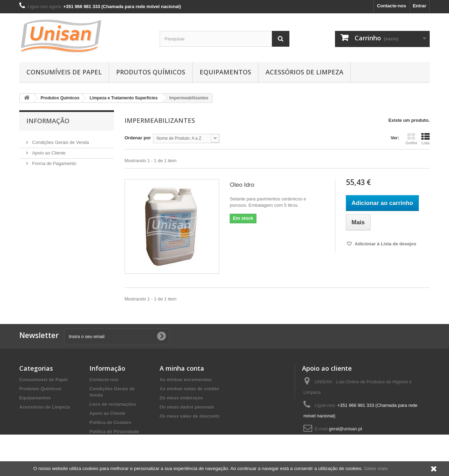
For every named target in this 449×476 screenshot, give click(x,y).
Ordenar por (138, 138)
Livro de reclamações (113, 404)
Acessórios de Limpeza (304, 72)
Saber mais (376, 468)
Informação (48, 121)
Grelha (411, 139)
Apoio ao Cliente (48, 150)
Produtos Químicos (151, 72)
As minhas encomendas (186, 380)
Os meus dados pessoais (187, 407)
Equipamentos (225, 72)
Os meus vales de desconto (190, 416)
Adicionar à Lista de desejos (385, 244)
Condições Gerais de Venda (60, 140)
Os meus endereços (181, 398)
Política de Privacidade (114, 432)
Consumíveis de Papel (64, 72)
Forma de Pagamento (53, 161)
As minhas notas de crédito (189, 389)
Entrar (420, 6)
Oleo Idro (242, 185)
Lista (425, 139)
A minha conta (182, 368)
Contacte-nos (392, 6)
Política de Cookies (110, 422)
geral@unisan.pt (345, 429)
